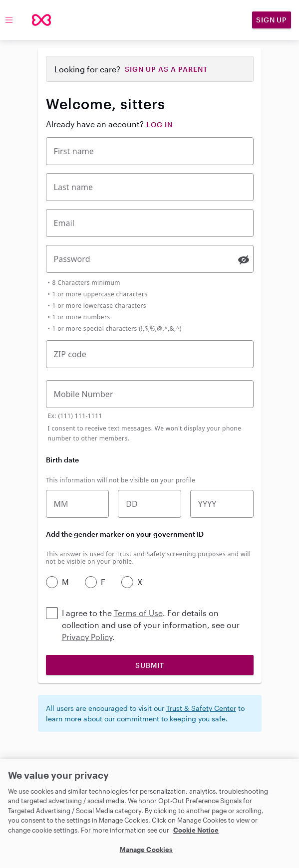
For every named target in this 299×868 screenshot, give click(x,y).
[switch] (244, 260)
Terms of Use (138, 613)
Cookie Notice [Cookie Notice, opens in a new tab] (196, 830)
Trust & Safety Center (201, 708)
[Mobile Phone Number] (150, 394)
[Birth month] (78, 504)
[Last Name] (150, 187)
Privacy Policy (87, 637)
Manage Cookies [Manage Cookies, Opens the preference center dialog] (147, 850)
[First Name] (150, 151)
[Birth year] (222, 504)
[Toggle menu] (9, 20)
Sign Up (272, 20)
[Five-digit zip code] (150, 354)
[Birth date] (149, 504)
